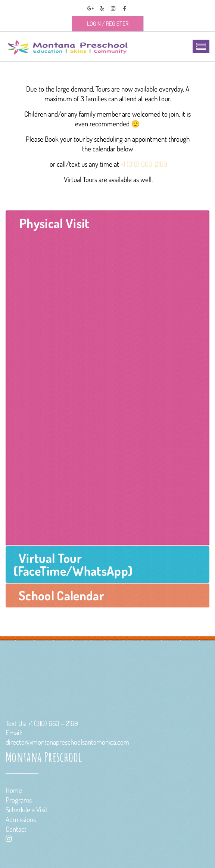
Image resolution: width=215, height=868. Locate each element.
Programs (19, 800)
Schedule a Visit (27, 809)
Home (14, 790)
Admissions (21, 819)
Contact (16, 829)
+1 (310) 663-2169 (144, 164)
